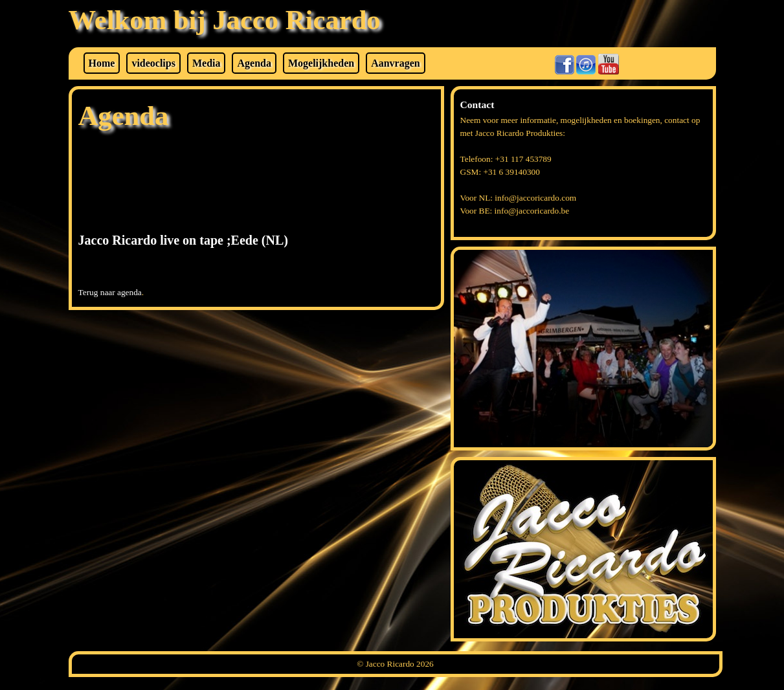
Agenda (254, 63)
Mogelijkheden (321, 63)
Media (207, 63)
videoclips (153, 63)
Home (102, 63)
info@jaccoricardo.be (532, 211)
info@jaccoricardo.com (535, 198)
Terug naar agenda (110, 292)
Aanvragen (396, 63)
